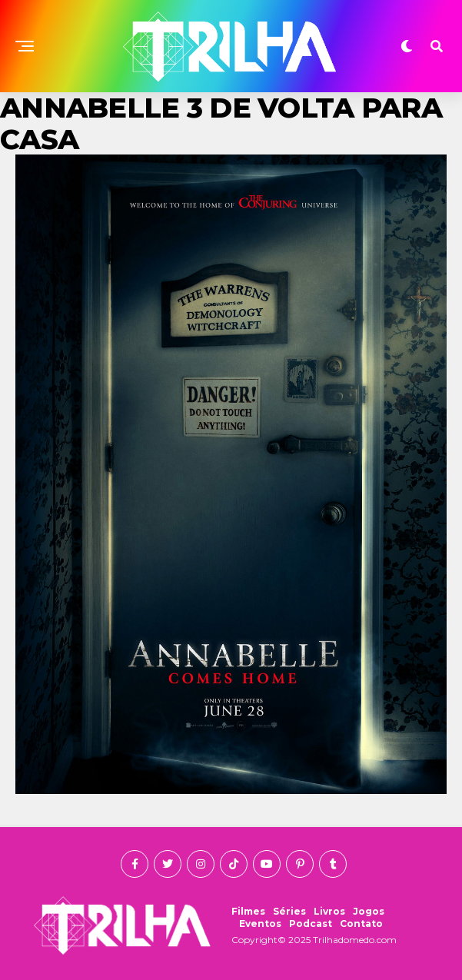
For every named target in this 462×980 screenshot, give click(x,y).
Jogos (369, 911)
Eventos (260, 924)
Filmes (248, 911)
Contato (361, 924)
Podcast (311, 924)
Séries (289, 911)
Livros (329, 911)
